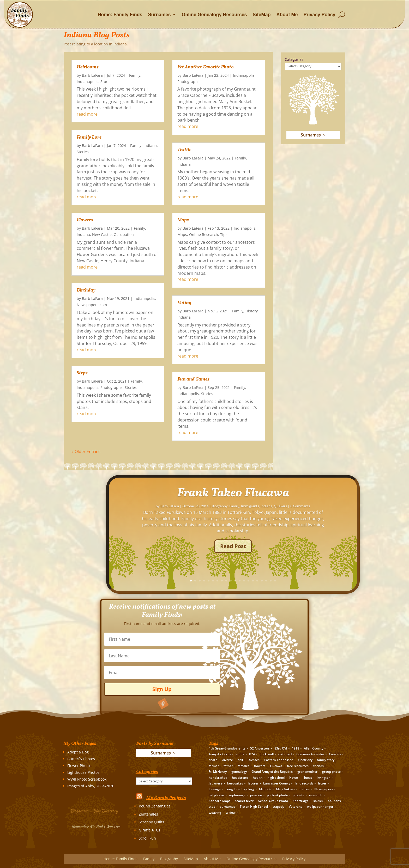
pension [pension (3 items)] (256, 795)
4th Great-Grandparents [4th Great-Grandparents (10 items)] (227, 748)
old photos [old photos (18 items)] (216, 795)
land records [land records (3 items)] (304, 783)
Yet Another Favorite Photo (206, 67)
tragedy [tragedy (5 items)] (278, 807)
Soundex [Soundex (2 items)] (335, 801)
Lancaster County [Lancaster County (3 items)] (277, 783)
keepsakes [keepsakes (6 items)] (235, 783)
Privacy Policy (320, 15)
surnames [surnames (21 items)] (227, 807)
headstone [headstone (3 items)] (240, 778)
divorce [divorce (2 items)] (228, 760)
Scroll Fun (147, 838)
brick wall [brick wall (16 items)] (267, 754)
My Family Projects (166, 798)
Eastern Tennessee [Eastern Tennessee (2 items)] (279, 760)
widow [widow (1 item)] (231, 813)
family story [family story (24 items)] (326, 760)
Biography (169, 859)
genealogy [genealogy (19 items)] (239, 772)
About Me (287, 15)
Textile (184, 150)
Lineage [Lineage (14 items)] (215, 789)
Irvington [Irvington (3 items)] (324, 778)
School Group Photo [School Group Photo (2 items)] (273, 801)
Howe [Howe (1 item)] (294, 778)
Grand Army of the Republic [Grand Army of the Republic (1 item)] (272, 772)
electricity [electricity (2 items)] (305, 760)
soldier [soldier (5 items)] (318, 801)
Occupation (124, 234)
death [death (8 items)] (213, 760)
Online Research (204, 234)
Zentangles (148, 814)
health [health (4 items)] (258, 778)
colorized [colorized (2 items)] (285, 754)
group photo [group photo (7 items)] (331, 772)
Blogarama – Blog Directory (95, 810)
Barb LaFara (92, 75)
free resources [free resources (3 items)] (298, 766)
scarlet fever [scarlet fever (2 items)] (244, 801)
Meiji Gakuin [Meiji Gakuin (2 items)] (285, 789)
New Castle (102, 234)
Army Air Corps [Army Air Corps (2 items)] (220, 754)
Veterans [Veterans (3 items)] (296, 807)
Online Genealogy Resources (214, 15)
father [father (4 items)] (228, 766)
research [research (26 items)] (316, 795)
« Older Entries (86, 451)
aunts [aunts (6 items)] (240, 754)
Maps (183, 220)
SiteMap (262, 15)
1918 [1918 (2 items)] (296, 748)
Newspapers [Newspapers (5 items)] (324, 789)
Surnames (159, 15)
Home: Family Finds (120, 15)
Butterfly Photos (81, 759)
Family (135, 75)
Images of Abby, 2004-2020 (91, 786)
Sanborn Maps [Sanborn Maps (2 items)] (219, 801)
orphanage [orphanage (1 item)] (237, 795)
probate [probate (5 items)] (299, 795)
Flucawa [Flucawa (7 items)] (276, 766)
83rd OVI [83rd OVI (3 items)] (281, 748)
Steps (82, 373)
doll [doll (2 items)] (240, 760)
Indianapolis (88, 82)
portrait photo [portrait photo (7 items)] (277, 795)
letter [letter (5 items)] (322, 783)
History (252, 311)
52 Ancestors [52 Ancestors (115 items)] (260, 748)
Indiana (150, 145)
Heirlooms (88, 67)
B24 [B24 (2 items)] (252, 754)
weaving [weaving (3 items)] (215, 813)
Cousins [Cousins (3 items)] (335, 754)
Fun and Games (193, 379)
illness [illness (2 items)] (307, 778)
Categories (294, 59)
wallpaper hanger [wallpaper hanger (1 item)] (320, 807)
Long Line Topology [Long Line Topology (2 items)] (240, 789)
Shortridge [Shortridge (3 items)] (301, 801)
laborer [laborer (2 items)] (253, 783)
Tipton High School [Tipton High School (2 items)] (254, 807)
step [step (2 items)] (212, 807)
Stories (106, 82)
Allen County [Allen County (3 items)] (314, 748)
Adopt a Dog (78, 752)
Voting (184, 303)
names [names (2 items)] (305, 789)
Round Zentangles (155, 806)
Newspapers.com (92, 305)
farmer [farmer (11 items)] (214, 766)
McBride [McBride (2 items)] (265, 789)
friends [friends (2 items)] (318, 766)
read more (87, 114)
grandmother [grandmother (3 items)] (307, 772)
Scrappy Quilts (152, 822)
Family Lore (89, 137)
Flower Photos (79, 766)
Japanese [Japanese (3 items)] (216, 783)
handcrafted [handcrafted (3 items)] (218, 778)
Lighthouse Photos (83, 772)
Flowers (85, 220)
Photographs (112, 387)
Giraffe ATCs (149, 830)
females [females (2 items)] (243, 766)
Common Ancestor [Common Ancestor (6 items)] (310, 754)
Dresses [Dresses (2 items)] (254, 760)
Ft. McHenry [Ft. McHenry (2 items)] (218, 772)
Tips (224, 234)
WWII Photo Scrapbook (87, 779)
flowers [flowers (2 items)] (260, 766)
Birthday (86, 290)
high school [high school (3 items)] (276, 778)
